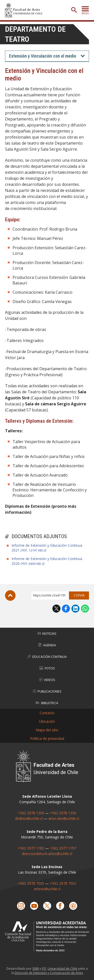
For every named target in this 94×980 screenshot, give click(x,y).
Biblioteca (47, 703)
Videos (47, 680)
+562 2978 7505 (31, 883)
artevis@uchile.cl (47, 889)
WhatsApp (85, 609)
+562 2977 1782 (31, 848)
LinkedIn (75, 609)
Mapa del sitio (47, 730)
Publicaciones (47, 691)
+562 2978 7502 (63, 883)
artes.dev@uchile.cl (64, 818)
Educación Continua (47, 657)
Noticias (47, 633)
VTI (44, 969)
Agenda (47, 645)
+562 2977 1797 (63, 848)
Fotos (47, 668)
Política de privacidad (47, 738)
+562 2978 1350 (63, 813)
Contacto (47, 713)
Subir (10, 595)
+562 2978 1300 (31, 813)
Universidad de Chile (62, 969)
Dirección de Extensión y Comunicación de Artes (49, 973)
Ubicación (47, 721)
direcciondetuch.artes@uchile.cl (47, 854)
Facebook (66, 609)
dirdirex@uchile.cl (29, 818)
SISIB (36, 969)
